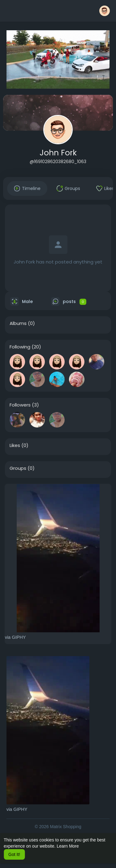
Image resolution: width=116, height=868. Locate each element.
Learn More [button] (68, 846)
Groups (18, 468)
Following (20, 347)
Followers (20, 405)
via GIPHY (15, 637)
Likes (15, 445)
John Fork (58, 153)
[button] (105, 11)
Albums (18, 323)
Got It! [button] (14, 854)
